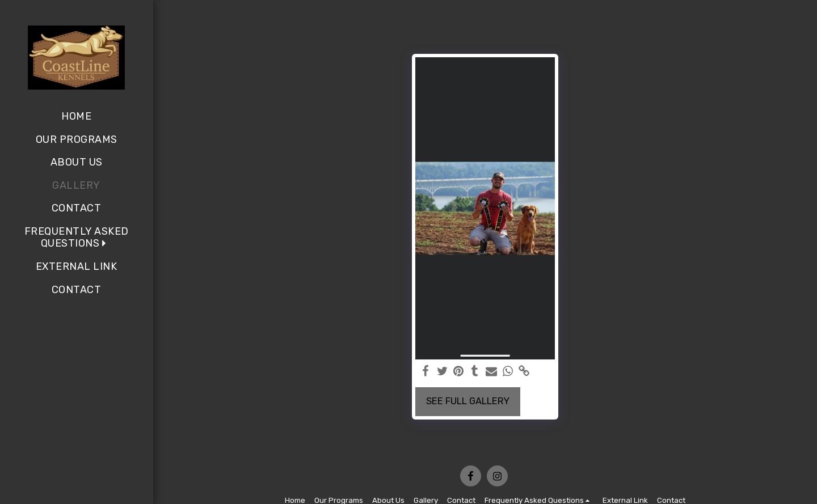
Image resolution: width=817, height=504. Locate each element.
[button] (76, 238)
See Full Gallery (468, 401)
